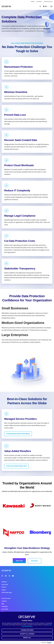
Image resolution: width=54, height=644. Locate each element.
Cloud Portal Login (48, 1)
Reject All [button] (27, 638)
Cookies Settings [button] (27, 630)
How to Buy (5, 584)
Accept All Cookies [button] (27, 634)
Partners (4, 587)
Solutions (4, 582)
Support (33, 1)
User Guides (5, 609)
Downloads (39, 1)
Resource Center (6, 598)
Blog (3, 604)
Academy (4, 601)
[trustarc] (49, 642)
